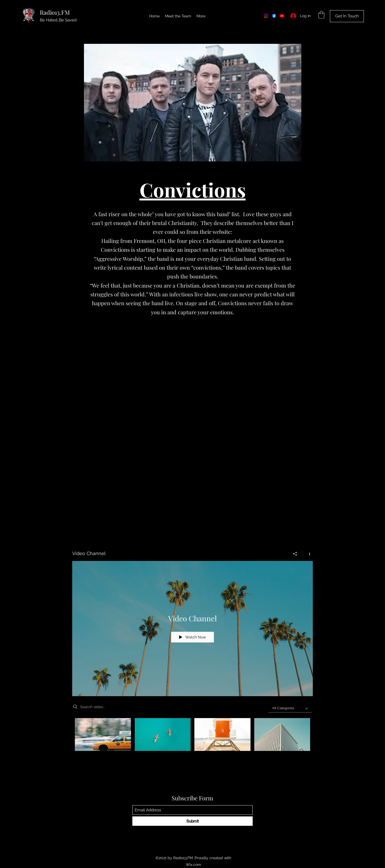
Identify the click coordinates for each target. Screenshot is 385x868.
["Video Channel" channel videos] (192, 736)
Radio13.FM (55, 12)
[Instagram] (266, 16)
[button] (321, 15)
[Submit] (192, 821)
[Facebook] (274, 16)
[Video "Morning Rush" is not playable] (103, 734)
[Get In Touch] (347, 16)
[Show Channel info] (308, 553)
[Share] (295, 553)
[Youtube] (282, 16)
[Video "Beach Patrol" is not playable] (222, 734)
